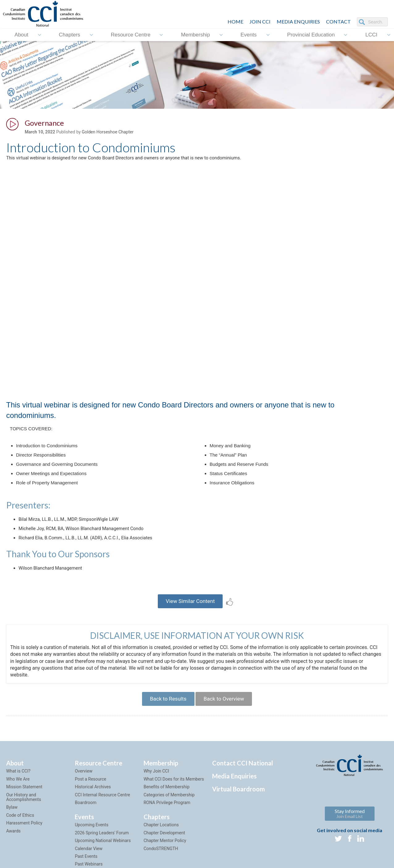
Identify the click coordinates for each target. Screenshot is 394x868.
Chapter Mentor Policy (165, 856)
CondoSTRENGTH (161, 864)
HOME (235, 21)
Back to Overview (226, 713)
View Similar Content (190, 613)
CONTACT (338, 21)
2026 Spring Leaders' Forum (102, 848)
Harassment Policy (24, 838)
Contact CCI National (243, 778)
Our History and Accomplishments (24, 812)
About (21, 35)
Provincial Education (311, 35)
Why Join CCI (156, 786)
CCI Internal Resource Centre (102, 810)
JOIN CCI (260, 21)
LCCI (371, 35)
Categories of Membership (169, 810)
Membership (195, 35)
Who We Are (18, 794)
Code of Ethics (20, 830)
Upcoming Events (91, 840)
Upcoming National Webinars (103, 856)
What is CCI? (18, 786)
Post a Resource (90, 794)
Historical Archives (93, 802)
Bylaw (12, 823)
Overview (84, 786)
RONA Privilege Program (167, 818)
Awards (13, 846)
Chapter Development (164, 848)
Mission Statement (24, 802)
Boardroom (86, 818)
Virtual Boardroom (239, 804)
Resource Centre (131, 35)
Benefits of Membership (167, 802)
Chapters (70, 35)
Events (249, 35)
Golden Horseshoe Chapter (108, 133)
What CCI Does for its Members (174, 794)
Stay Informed (350, 829)
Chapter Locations (161, 840)
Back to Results (166, 713)
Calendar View (88, 864)
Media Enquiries (298, 21)
